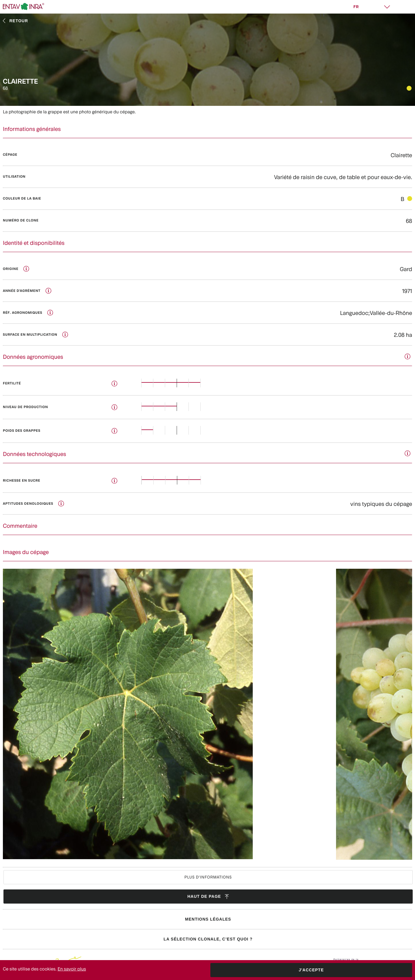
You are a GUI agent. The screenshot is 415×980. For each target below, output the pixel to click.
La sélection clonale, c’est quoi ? (208, 939)
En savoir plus (72, 969)
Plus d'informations (208, 877)
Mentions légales (208, 919)
